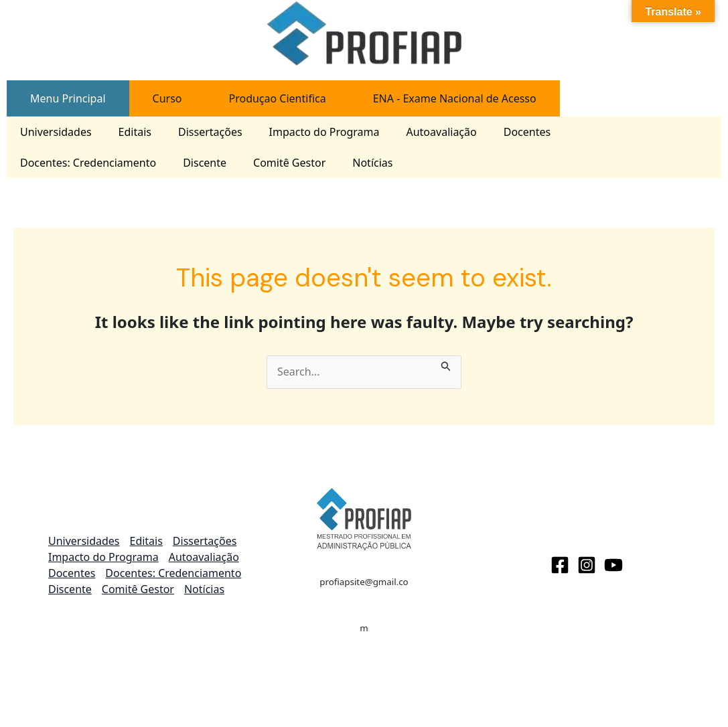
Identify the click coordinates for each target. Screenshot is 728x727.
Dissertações (210, 132)
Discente (205, 163)
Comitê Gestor (289, 163)
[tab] (68, 98)
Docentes (527, 132)
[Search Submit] (446, 363)
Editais (135, 132)
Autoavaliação (441, 132)
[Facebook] (560, 565)
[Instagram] (587, 565)
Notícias (372, 163)
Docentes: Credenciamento (88, 163)
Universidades (56, 132)
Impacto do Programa (324, 132)
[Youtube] (613, 565)
